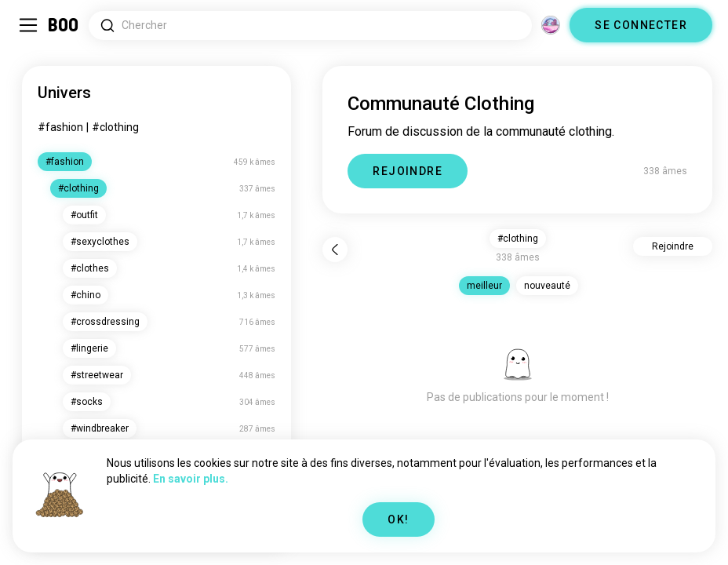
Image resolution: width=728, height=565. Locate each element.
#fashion (60, 127)
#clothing (115, 127)
